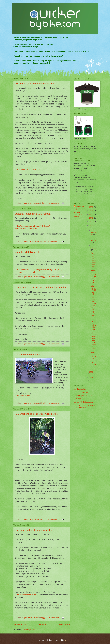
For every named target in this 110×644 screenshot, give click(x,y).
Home (42, 624)
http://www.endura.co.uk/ (26, 595)
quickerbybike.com (81, 389)
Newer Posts (20, 624)
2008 (91, 378)
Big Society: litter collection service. (35, 84)
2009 (91, 372)
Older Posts (64, 624)
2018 (91, 207)
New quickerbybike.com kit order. (34, 530)
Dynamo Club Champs (28, 354)
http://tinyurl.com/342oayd (26, 396)
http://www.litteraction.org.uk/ (28, 169)
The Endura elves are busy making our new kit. (41, 287)
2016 (91, 211)
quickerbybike (80, 208)
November (93, 241)
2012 (91, 218)
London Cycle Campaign (84, 402)
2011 (91, 222)
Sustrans (78, 399)
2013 (91, 214)
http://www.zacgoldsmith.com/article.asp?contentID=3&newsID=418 (32, 227)
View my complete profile (78, 214)
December (93, 233)
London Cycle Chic (81, 392)
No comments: (54, 203)
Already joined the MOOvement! (33, 214)
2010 (91, 225)
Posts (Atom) (29, 630)
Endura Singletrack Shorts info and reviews (84, 406)
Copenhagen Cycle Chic (83, 395)
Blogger (68, 640)
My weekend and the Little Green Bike (37, 414)
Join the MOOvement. (27, 252)
